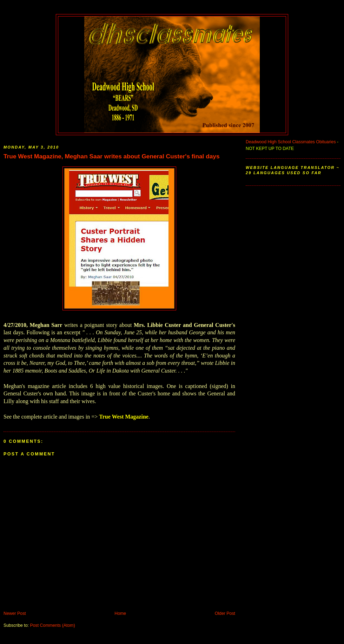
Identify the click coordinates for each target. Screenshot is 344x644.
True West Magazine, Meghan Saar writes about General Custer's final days (112, 156)
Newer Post (15, 613)
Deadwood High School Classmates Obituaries (291, 142)
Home (120, 613)
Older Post (225, 613)
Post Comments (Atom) (52, 625)
